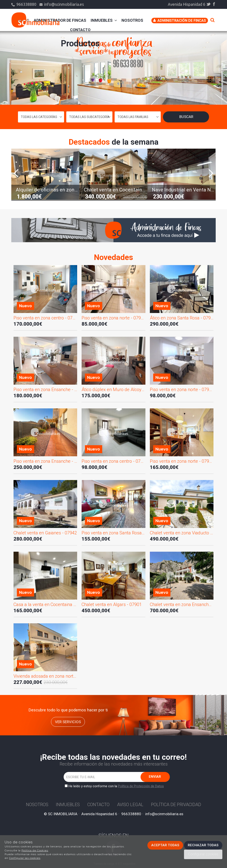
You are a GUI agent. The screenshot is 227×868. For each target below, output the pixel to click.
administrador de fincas (60, 20)
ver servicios (68, 722)
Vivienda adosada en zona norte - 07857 (45, 676)
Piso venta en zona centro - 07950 (45, 318)
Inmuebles (104, 20)
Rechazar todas (203, 845)
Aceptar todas (165, 845)
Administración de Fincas (180, 21)
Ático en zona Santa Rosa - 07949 (182, 318)
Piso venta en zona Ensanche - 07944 (45, 461)
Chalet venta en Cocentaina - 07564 (116, 190)
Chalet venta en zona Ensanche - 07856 (182, 604)
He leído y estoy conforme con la (115, 786)
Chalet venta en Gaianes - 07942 (45, 533)
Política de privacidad (176, 805)
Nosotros (132, 20)
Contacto (80, 30)
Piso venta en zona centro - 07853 (113, 461)
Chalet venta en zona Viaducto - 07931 (182, 533)
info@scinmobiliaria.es (62, 4)
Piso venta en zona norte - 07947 (113, 318)
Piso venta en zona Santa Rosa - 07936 (113, 533)
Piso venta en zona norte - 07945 (182, 390)
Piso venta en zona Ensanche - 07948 (45, 390)
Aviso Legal (130, 805)
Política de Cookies (35, 850)
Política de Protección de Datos (141, 786)
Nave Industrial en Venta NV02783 (184, 190)
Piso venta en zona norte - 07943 (182, 461)
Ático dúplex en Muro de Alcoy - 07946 (113, 390)
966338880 (24, 4)
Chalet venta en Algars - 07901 (112, 604)
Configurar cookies (203, 854)
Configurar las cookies (25, 858)
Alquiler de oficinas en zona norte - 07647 (48, 190)
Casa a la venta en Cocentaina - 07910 (45, 604)
